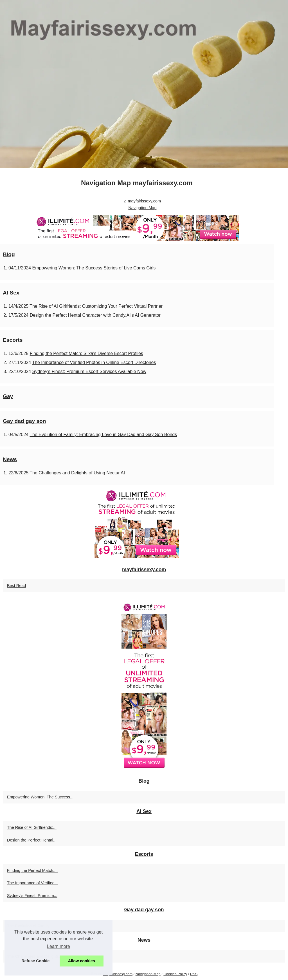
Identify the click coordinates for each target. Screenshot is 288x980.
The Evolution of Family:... (30, 926)
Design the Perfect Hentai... (32, 840)
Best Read (16, 586)
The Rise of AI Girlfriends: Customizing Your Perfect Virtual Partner (96, 306)
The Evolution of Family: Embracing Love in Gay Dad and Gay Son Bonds (103, 435)
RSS (194, 974)
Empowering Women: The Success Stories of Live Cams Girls (94, 268)
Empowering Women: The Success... (40, 797)
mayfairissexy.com (144, 201)
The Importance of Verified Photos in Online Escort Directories (94, 362)
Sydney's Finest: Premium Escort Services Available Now (89, 371)
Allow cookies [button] (82, 961)
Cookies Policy (175, 974)
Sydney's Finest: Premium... (32, 896)
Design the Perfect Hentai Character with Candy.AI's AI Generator (95, 315)
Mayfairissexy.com (118, 974)
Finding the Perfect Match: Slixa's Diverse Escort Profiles (86, 353)
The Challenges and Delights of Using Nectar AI (77, 473)
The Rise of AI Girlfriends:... (32, 827)
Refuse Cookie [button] (35, 961)
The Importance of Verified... (32, 883)
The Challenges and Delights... (35, 956)
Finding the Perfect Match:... (32, 870)
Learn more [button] (58, 946)
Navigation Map (142, 208)
